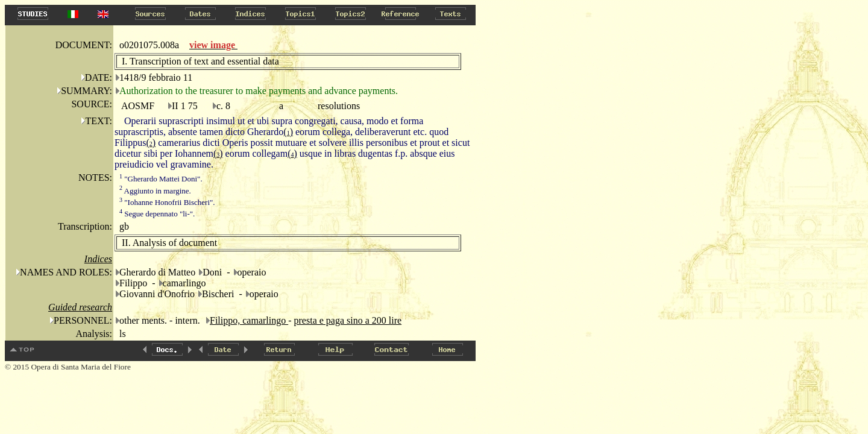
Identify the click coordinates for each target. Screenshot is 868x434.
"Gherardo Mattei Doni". (161, 179)
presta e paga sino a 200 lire (348, 320)
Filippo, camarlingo (249, 320)
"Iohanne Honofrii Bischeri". (167, 202)
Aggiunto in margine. (155, 191)
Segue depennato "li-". (157, 214)
